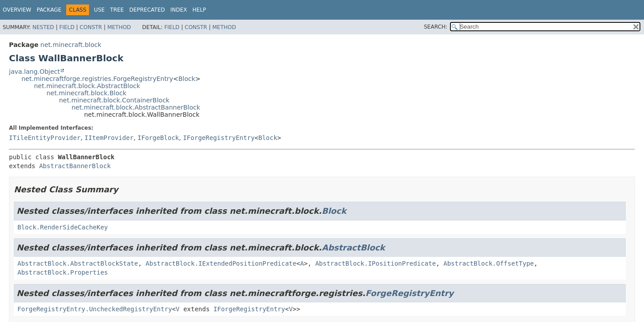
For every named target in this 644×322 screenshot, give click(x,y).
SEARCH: (436, 27)
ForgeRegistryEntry (409, 293)
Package (49, 10)
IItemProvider (109, 138)
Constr (91, 27)
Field (67, 27)
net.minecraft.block (71, 45)
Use (99, 10)
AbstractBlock (353, 248)
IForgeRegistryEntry (219, 138)
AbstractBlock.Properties (63, 272)
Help (199, 10)
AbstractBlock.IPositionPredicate (376, 263)
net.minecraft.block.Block (87, 93)
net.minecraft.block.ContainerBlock (114, 100)
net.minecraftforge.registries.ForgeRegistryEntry (97, 79)
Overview (17, 10)
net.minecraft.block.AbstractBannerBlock (136, 107)
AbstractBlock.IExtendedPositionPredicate (221, 263)
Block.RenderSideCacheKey (63, 227)
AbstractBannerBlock (75, 166)
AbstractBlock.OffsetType (488, 263)
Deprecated (147, 10)
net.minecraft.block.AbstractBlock (87, 86)
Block (187, 79)
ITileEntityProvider (45, 138)
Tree (117, 10)
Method (119, 27)
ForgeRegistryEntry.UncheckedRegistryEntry (95, 309)
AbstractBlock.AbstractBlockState (78, 263)
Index (179, 10)
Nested (43, 27)
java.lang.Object (34, 72)
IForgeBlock (159, 138)
